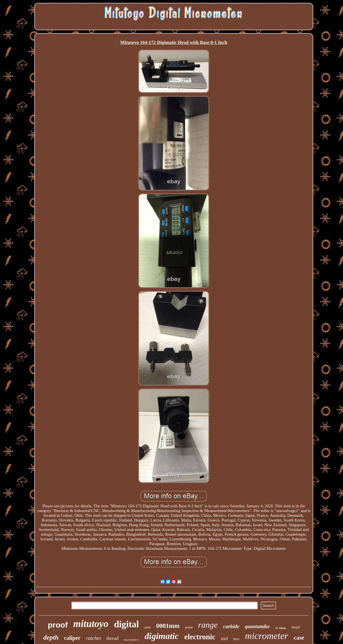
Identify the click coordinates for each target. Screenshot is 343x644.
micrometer (266, 636)
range (208, 625)
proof (58, 625)
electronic (200, 637)
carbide (231, 626)
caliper (72, 638)
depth (51, 637)
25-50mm (281, 628)
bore (237, 639)
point (189, 627)
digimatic (162, 636)
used (148, 627)
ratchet (93, 638)
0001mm (168, 626)
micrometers (132, 640)
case (299, 638)
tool (224, 639)
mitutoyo (91, 624)
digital (126, 624)
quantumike (257, 626)
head (296, 627)
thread (112, 638)
